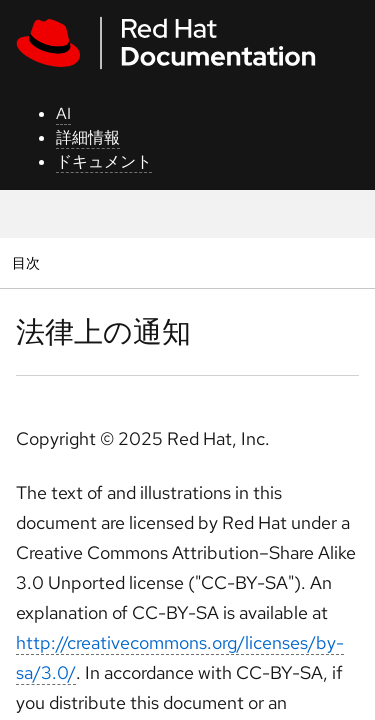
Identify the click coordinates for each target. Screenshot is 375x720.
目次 (28, 262)
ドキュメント (104, 161)
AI (63, 113)
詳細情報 (88, 137)
